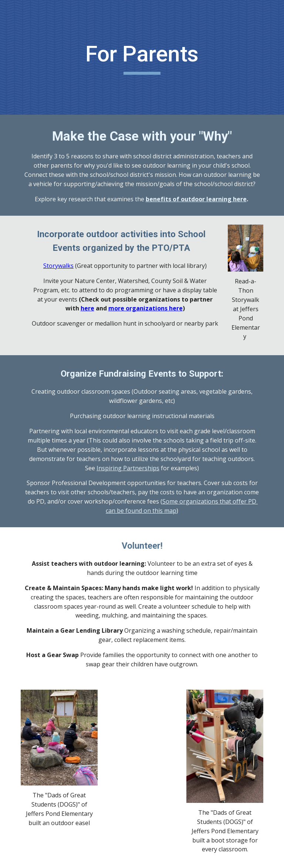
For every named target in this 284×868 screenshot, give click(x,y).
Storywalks (58, 266)
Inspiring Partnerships (128, 468)
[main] (142, 57)
